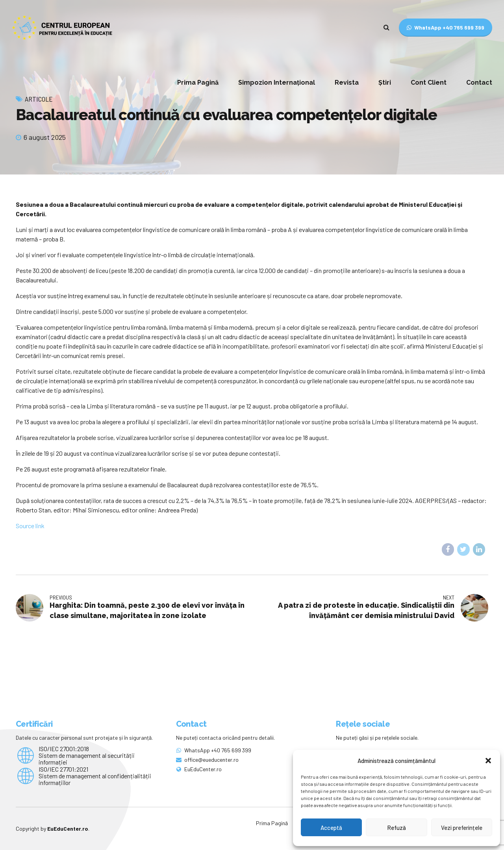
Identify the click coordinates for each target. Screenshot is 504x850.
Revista (347, 83)
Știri (385, 83)
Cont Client (429, 83)
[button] (488, 761)
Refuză (397, 828)
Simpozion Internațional (277, 83)
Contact (479, 83)
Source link (30, 526)
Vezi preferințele (462, 828)
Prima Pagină (198, 83)
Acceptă (331, 828)
